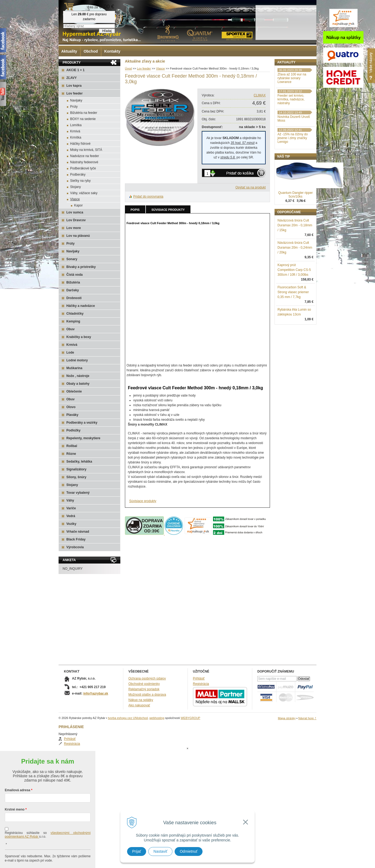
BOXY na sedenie (83, 119)
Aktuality (69, 51)
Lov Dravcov (76, 220)
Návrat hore (307, 718)
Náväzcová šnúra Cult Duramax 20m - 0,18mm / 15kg (295, 253)
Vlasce (75, 199)
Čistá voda (75, 275)
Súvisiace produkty (168, 210)
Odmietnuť (189, 851)
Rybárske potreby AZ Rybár (85, 15)
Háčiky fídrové (80, 144)
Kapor (78, 205)
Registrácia (291, 79)
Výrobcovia (75, 547)
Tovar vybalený (78, 493)
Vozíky (71, 524)
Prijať (137, 851)
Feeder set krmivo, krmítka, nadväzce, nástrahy (291, 127)
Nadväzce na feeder (84, 156)
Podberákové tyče (83, 168)
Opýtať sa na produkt (250, 187)
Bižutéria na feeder (84, 113)
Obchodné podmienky (144, 684)
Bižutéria (73, 282)
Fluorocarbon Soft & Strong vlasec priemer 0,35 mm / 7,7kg (293, 320)
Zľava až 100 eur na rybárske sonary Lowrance (292, 106)
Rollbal (72, 446)
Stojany (75, 187)
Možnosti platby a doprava (147, 695)
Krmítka (76, 137)
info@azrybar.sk (96, 693)
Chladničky (75, 314)
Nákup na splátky (141, 700)
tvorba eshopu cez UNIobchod (128, 718)
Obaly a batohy (78, 384)
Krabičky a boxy (79, 337)
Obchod (91, 51)
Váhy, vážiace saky (84, 193)
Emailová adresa (18, 769)
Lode (70, 353)
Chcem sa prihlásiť (48, 856)
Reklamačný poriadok (144, 689)
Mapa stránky (287, 718)
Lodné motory (77, 360)
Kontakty (112, 51)
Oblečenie (74, 391)
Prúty (74, 107)
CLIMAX (260, 95)
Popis (135, 210)
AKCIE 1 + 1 (75, 70)
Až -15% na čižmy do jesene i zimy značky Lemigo (293, 166)
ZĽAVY (71, 78)
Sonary (72, 259)
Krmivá (75, 131)
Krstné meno (15, 788)
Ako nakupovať (139, 705)
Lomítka (76, 125)
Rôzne (71, 454)
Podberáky (78, 175)
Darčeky (73, 290)
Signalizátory (76, 469)
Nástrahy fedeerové (84, 162)
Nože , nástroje (78, 376)
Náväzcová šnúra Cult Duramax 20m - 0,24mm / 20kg (295, 275)
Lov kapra (74, 86)
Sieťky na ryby (80, 181)
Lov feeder (75, 93)
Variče (71, 508)
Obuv (71, 329)
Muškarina (74, 368)
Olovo (71, 407)
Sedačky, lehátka (79, 462)
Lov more (74, 228)
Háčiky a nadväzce (81, 306)
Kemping (73, 321)
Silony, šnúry (76, 477)
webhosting (157, 718)
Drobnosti (74, 298)
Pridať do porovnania (148, 197)
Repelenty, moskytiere (83, 438)
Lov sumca (75, 212)
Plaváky (72, 415)
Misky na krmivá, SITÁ (86, 150)
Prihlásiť (289, 74)
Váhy (70, 500)
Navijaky (76, 100)
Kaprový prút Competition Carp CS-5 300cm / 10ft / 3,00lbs (294, 298)
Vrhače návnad (78, 532)
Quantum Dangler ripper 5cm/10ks (296, 223)
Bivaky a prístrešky (81, 267)
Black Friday (76, 539)
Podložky (73, 430)
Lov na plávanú (78, 236)
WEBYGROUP (191, 718)
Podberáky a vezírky (82, 423)
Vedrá (71, 516)
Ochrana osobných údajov (147, 678)
